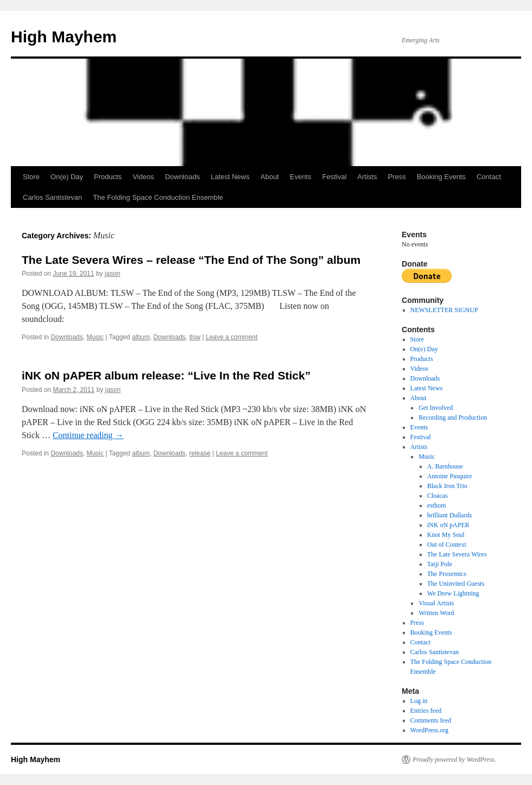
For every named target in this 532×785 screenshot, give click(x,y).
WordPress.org (429, 730)
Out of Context (447, 545)
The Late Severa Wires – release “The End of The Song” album (191, 260)
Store (31, 177)
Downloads (182, 177)
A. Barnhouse (445, 466)
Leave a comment (232, 337)
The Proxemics (447, 574)
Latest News (230, 177)
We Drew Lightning (453, 593)
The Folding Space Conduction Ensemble (158, 197)
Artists (367, 177)
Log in (419, 701)
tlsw (195, 337)
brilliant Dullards (449, 515)
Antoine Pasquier (450, 476)
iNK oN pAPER (448, 525)
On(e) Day (67, 177)
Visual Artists (436, 603)
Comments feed (431, 720)
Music (95, 337)
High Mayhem (64, 37)
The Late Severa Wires (457, 554)
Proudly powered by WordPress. (454, 759)
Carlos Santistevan (52, 197)
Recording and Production (453, 417)
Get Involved (436, 408)
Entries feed (426, 711)
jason (113, 274)
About (270, 177)
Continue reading (88, 435)
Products (108, 177)
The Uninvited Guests (456, 584)
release (200, 453)
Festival (334, 177)
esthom (437, 505)
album (141, 337)
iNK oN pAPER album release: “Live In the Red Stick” (166, 375)
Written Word (436, 613)
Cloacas (438, 496)
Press (397, 177)
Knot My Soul (446, 535)
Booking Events (441, 177)
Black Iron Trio (447, 486)
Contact (489, 177)
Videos (143, 177)
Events (301, 177)
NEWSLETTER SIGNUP (444, 310)
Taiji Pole (440, 564)
